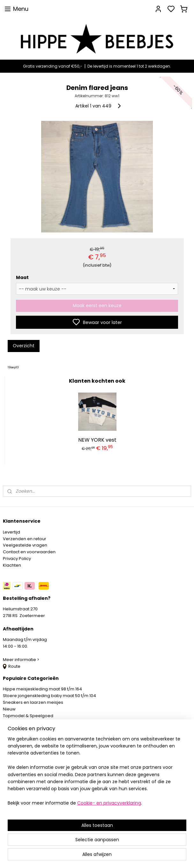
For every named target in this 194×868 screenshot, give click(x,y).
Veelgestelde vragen (25, 545)
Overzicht (24, 346)
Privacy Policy (17, 559)
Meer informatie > (22, 660)
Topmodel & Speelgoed (28, 716)
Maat (22, 277)
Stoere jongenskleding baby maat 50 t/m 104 (49, 696)
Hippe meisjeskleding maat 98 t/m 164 (42, 689)
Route (12, 666)
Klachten (12, 565)
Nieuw (9, 709)
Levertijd (11, 532)
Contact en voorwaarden (29, 552)
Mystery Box (15, 722)
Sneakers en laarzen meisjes (33, 702)
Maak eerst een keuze (97, 305)
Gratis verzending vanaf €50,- (53, 66)
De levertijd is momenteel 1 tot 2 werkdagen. (129, 66)
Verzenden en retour (25, 539)
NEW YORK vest (97, 440)
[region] (55, 803)
